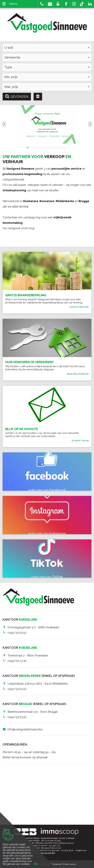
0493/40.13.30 (17, 661)
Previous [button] (5, 124)
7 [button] (51, 147)
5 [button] (43, 147)
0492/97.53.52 (17, 633)
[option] (47, 124)
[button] (66, 4)
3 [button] (35, 147)
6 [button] (47, 147)
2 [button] (32, 147)
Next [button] (89, 124)
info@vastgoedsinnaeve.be (25, 729)
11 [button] (66, 147)
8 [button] (55, 147)
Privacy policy (70, 864)
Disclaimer (57, 864)
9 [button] (59, 147)
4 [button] (39, 147)
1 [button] (28, 147)
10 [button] (62, 147)
